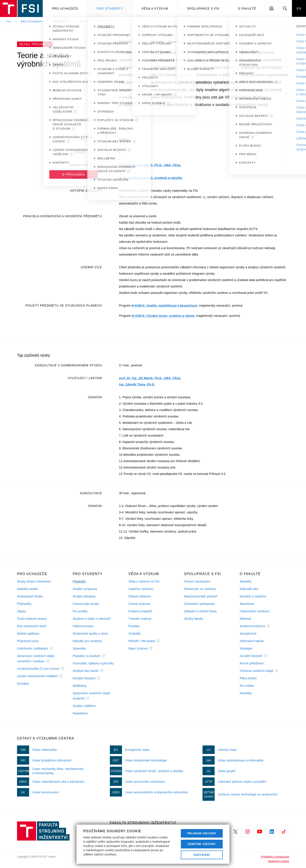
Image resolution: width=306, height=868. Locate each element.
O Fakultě (247, 9)
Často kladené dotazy (32, 619)
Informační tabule (252, 641)
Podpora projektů (140, 611)
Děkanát (245, 619)
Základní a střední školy (200, 611)
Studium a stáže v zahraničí (92, 619)
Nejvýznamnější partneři (201, 596)
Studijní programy (85, 589)
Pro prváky (80, 611)
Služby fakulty (194, 619)
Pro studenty (110, 9)
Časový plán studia (86, 604)
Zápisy (22, 611)
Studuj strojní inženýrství (34, 581)
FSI (9, 22)
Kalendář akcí (249, 589)
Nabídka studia (27, 589)
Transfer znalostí (140, 619)
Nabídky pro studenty (87, 641)
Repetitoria (80, 713)
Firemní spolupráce (197, 581)
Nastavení (202, 855)
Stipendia (79, 648)
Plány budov (248, 678)
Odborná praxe (83, 626)
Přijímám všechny (202, 833)
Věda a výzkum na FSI (144, 581)
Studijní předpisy (84, 596)
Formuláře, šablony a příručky (93, 663)
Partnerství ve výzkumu (200, 589)
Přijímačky (24, 604)
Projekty (134, 626)
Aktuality (246, 581)
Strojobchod (248, 634)
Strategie (246, 648)
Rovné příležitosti (252, 663)
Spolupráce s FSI (203, 9)
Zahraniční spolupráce (199, 604)
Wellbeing (79, 686)
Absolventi (247, 604)
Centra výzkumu (140, 604)
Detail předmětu (92, 22)
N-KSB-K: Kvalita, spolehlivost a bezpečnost (164, 306)
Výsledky (135, 634)
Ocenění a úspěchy (253, 596)
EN (299, 9)
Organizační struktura (255, 611)
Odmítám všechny (202, 844)
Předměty (61, 22)
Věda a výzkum (155, 9)
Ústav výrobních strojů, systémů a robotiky (151, 178)
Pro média (247, 686)
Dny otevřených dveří (32, 626)
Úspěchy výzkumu (141, 589)
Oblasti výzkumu (140, 596)
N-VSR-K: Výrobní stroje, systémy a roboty (163, 316)
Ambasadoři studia (30, 596)
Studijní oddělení (84, 706)
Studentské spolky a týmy (90, 634)
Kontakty (23, 684)
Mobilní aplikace (28, 634)
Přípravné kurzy (28, 641)
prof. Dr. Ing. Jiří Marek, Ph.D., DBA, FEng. (150, 165)
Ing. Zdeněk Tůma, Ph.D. (137, 384)
